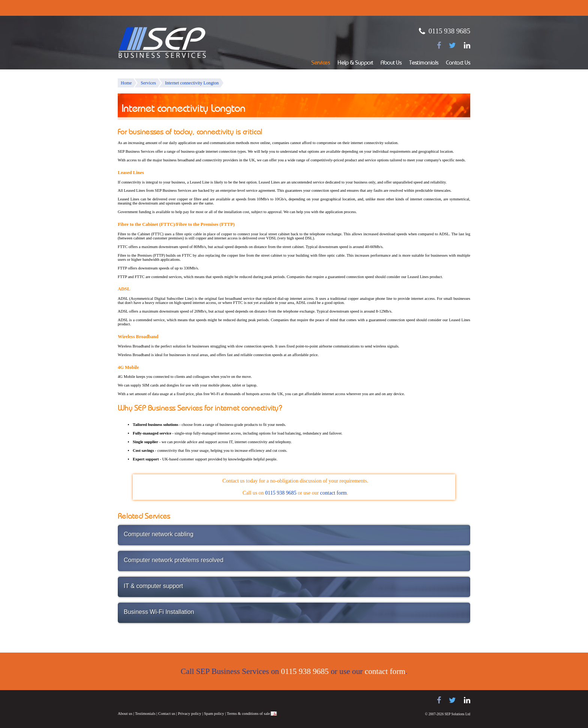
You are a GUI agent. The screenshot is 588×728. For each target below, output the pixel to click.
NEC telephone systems (211, 700)
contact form (334, 493)
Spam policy (214, 714)
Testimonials (424, 63)
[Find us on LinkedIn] (467, 45)
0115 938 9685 (449, 31)
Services (321, 63)
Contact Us (458, 63)
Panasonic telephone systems (178, 700)
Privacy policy (190, 714)
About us (125, 714)
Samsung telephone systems (136, 700)
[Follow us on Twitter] (452, 45)
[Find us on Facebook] (439, 45)
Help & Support (355, 63)
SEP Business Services (162, 43)
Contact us (167, 714)
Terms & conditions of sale (248, 714)
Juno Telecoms (238, 701)
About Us (391, 63)
